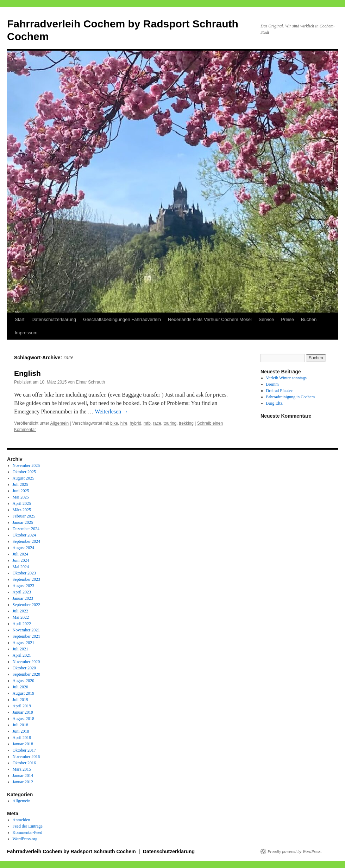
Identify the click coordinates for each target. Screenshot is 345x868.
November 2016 (26, 757)
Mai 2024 (21, 567)
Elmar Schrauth (90, 382)
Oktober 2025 (24, 472)
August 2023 (24, 586)
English (27, 373)
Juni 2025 (21, 491)
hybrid (135, 423)
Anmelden (21, 820)
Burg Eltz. (275, 403)
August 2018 (24, 719)
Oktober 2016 (24, 763)
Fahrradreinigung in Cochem (291, 397)
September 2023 (26, 579)
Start (20, 319)
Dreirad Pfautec (280, 391)
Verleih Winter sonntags (286, 378)
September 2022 (26, 605)
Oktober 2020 (24, 668)
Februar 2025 (24, 516)
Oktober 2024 (24, 535)
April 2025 (22, 503)
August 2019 (24, 693)
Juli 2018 (20, 725)
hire (124, 423)
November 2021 (26, 630)
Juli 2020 (20, 687)
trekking (186, 423)
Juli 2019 (20, 700)
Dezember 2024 (26, 529)
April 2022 (22, 624)
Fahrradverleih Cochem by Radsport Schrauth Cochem (72, 851)
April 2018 (22, 738)
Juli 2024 (20, 554)
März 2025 (22, 510)
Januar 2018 (23, 744)
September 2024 (26, 541)
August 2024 (24, 548)
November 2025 (26, 465)
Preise (287, 319)
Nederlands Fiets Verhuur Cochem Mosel (210, 319)
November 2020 (26, 662)
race (157, 423)
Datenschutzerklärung (54, 319)
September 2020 (26, 674)
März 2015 (22, 769)
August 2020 (24, 681)
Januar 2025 (23, 522)
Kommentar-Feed (27, 832)
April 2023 (22, 592)
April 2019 (22, 706)
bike (114, 423)
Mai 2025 (21, 497)
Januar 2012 (23, 782)
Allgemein (60, 423)
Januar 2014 (23, 776)
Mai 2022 (21, 617)
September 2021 (26, 636)
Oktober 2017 (24, 750)
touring (170, 423)
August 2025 (24, 478)
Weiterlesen (111, 412)
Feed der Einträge (28, 826)
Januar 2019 (23, 712)
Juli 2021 (20, 649)
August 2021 (24, 643)
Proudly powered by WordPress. (295, 851)
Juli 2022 (20, 611)
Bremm (272, 384)
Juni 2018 (21, 731)
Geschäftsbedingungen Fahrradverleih (122, 319)
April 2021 (22, 655)
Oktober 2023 (24, 573)
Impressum (26, 333)
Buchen (309, 319)
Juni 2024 (21, 560)
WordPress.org (25, 839)
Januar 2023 (23, 598)
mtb (147, 423)
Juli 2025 (20, 484)
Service (266, 319)
